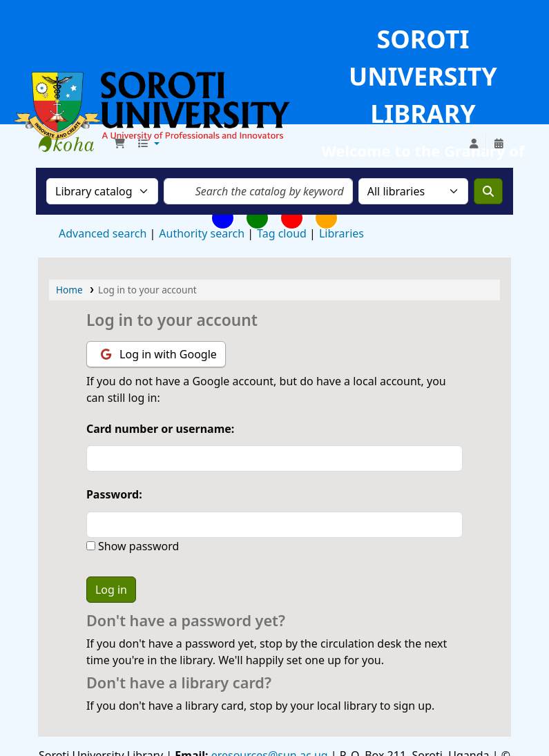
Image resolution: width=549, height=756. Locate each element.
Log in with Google (159, 354)
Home (69, 290)
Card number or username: (160, 429)
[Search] (488, 191)
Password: (114, 494)
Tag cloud (282, 233)
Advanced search (103, 233)
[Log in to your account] (474, 144)
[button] (119, 144)
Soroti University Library (73, 144)
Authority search (202, 233)
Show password (137, 546)
